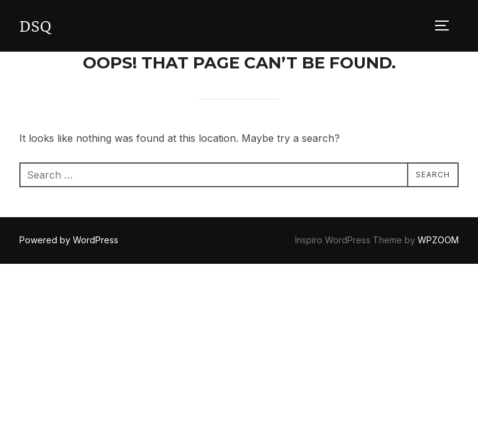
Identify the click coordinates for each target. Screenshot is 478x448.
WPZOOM (438, 240)
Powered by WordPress (69, 240)
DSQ (36, 25)
